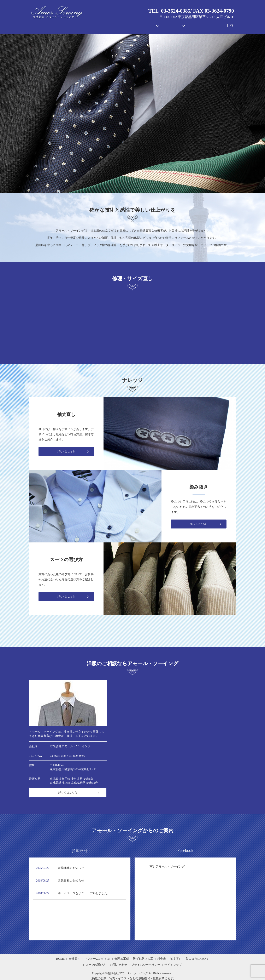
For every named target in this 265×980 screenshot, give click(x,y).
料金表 (162, 955)
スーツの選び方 (96, 961)
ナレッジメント (164, 23)
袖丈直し (176, 955)
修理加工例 (122, 955)
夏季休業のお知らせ (71, 864)
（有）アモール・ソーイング (166, 862)
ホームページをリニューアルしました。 (84, 889)
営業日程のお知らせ (71, 877)
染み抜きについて (197, 955)
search (234, 24)
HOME (87, 23)
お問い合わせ (193, 23)
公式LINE (217, 23)
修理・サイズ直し (132, 23)
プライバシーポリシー (146, 961)
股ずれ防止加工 (143, 955)
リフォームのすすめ (97, 955)
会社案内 (106, 23)
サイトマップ (173, 961)
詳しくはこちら (68, 789)
